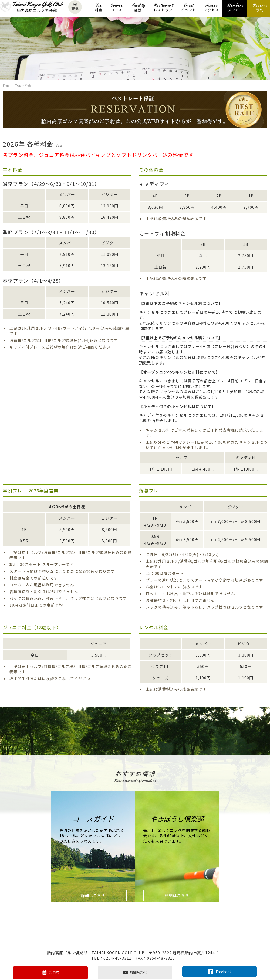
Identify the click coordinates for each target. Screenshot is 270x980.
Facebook (220, 971)
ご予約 (50, 973)
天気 (75, 8)
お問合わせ (135, 973)
